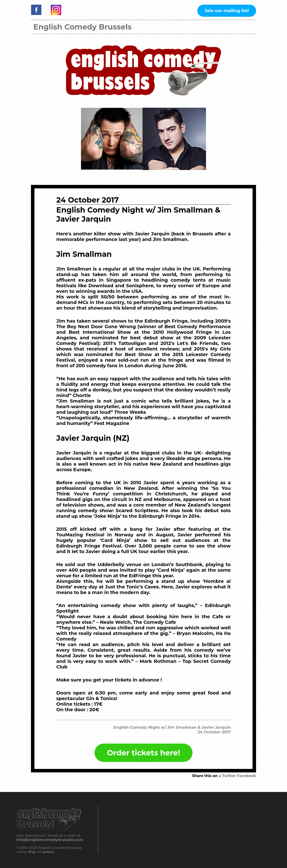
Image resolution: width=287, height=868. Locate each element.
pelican (49, 852)
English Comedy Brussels (82, 27)
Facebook (246, 776)
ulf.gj (31, 852)
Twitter (229, 776)
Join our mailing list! (227, 11)
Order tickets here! (144, 753)
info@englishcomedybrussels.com (50, 840)
